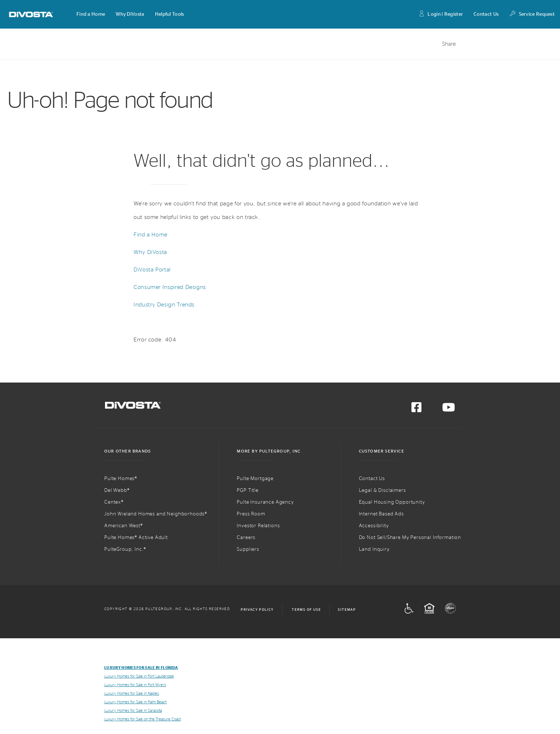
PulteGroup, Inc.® (125, 549)
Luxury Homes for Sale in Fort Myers (135, 685)
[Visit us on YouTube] (449, 410)
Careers (246, 538)
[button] (91, 14)
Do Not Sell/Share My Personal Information (410, 538)
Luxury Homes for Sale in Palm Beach (136, 702)
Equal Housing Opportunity (392, 502)
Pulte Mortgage (255, 479)
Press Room (251, 514)
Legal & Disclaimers (382, 490)
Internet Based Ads (381, 514)
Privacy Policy (257, 610)
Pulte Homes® (121, 479)
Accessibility (374, 526)
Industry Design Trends (164, 305)
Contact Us (486, 14)
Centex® (114, 502)
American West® (124, 526)
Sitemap (347, 610)
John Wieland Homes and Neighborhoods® (156, 514)
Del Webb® (117, 490)
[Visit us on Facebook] (416, 410)
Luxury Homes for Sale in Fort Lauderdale (139, 676)
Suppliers (248, 549)
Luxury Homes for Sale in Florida (141, 668)
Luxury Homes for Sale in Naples (132, 693)
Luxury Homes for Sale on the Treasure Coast (142, 719)
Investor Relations (258, 526)
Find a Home (151, 235)
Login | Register (441, 14)
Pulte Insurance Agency (265, 502)
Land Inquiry (374, 549)
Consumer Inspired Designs (170, 287)
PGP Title (248, 490)
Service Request (532, 14)
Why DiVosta (150, 252)
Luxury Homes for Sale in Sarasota (133, 711)
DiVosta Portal (152, 270)
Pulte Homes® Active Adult (136, 538)
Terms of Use (306, 610)
